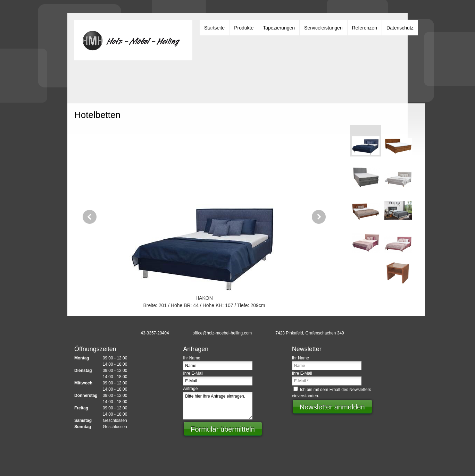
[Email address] (218, 333)
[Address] (305, 333)
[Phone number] (150, 333)
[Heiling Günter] (133, 40)
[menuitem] (214, 28)
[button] (204, 217)
